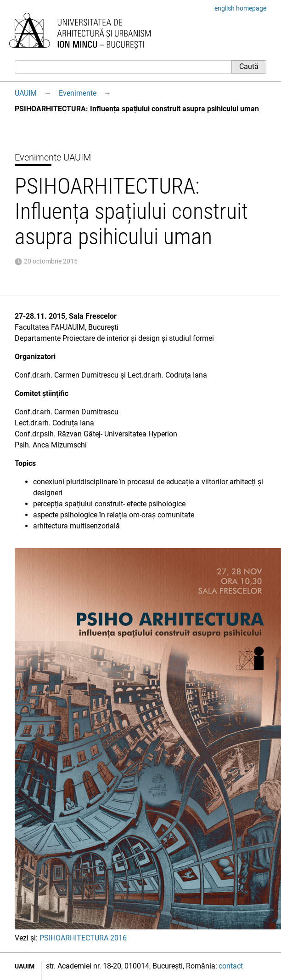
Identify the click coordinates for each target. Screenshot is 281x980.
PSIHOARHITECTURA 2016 (83, 938)
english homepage (240, 8)
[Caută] (123, 67)
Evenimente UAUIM (53, 157)
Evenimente (78, 93)
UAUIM (26, 93)
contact (231, 966)
